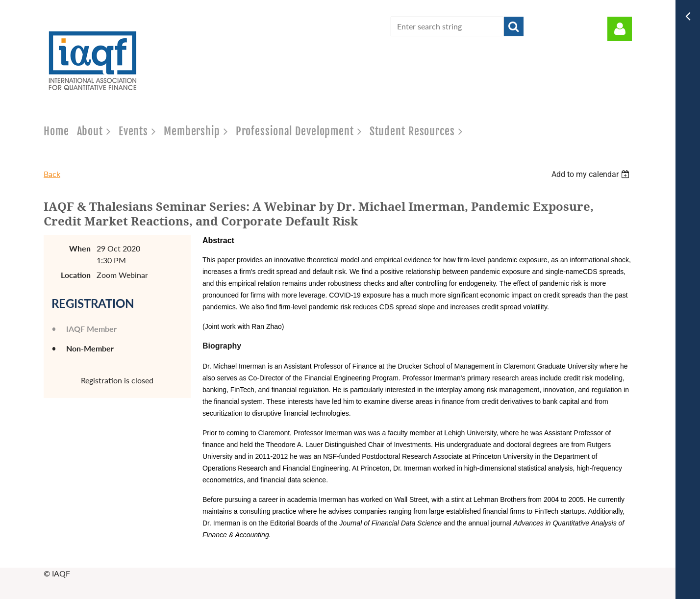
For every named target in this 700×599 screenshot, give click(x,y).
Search (514, 26)
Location (76, 275)
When (80, 248)
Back (52, 174)
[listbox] (592, 174)
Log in (620, 29)
